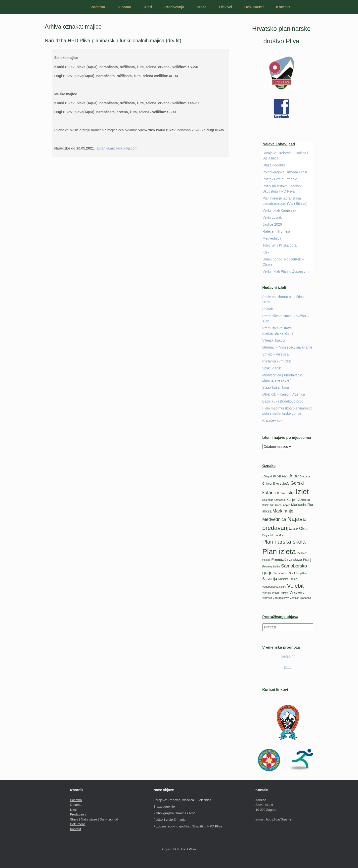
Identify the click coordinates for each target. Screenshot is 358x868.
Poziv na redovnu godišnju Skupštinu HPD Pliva (188, 826)
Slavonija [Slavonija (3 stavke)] (270, 579)
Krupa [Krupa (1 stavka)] (278, 505)
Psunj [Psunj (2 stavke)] (307, 560)
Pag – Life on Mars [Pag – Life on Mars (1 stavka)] (273, 535)
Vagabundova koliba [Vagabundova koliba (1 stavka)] (274, 587)
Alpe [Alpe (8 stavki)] (294, 476)
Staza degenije (274, 165)
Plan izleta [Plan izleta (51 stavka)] (279, 551)
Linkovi (225, 7)
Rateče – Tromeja (276, 231)
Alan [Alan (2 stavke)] (285, 476)
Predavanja (174, 7)
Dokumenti (254, 7)
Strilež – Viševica (275, 354)
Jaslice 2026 (272, 224)
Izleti (148, 7)
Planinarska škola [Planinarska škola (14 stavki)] (284, 542)
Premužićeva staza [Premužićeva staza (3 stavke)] (287, 560)
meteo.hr (288, 656)
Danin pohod (109, 819)
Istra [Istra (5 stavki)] (291, 493)
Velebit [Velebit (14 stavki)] (295, 586)
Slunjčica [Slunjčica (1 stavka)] (283, 579)
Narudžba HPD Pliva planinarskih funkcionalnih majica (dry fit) (113, 41)
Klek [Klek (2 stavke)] (265, 505)
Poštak (268, 309)
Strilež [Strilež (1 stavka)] (293, 579)
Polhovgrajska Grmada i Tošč (285, 172)
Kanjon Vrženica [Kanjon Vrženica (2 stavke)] (298, 500)
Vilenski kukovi (274, 340)
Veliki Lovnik (272, 217)
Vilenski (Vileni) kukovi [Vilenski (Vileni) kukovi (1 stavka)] (275, 593)
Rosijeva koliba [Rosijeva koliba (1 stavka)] (271, 566)
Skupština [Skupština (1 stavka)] (302, 573)
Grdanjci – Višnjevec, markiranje (287, 347)
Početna (98, 7)
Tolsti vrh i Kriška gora (280, 245)
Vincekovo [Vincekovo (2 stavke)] (297, 592)
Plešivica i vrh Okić (277, 361)
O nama (124, 7)
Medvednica (272, 238)
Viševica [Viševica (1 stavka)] (267, 598)
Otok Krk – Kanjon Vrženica (284, 394)
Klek (266, 252)
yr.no (288, 667)
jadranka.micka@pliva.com (117, 148)
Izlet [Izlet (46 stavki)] (302, 492)
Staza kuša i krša (276, 387)
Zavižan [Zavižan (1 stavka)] (295, 598)
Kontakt (283, 7)
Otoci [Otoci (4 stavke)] (304, 529)
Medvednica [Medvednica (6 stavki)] (274, 519)
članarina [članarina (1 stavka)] (306, 598)
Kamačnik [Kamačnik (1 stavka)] (280, 500)
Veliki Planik (272, 368)
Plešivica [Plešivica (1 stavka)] (302, 553)
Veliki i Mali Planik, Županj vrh (286, 271)
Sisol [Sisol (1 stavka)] (292, 573)
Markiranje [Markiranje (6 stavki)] (283, 511)
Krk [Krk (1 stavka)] (271, 505)
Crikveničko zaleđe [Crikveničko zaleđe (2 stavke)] (276, 484)
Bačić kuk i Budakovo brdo (283, 401)
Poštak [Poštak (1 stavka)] (266, 560)
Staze (201, 7)
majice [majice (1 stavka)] (286, 505)
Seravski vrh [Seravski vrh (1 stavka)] (281, 573)
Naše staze (89, 819)
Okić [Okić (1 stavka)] (295, 529)
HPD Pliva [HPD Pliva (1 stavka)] (280, 493)
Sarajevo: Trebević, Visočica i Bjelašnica (182, 800)
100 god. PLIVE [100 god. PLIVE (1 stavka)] (272, 476)
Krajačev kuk (272, 420)
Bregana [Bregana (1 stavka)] (305, 476)
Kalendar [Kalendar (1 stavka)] (268, 500)
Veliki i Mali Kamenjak (279, 210)
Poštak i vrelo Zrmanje (280, 179)
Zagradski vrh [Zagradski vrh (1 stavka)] (281, 598)
